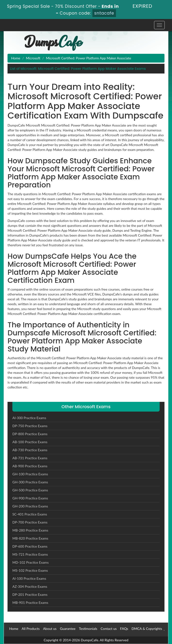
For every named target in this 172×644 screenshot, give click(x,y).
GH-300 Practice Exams (30, 482)
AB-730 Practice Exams (30, 450)
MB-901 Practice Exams (30, 603)
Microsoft (33, 58)
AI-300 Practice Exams (29, 418)
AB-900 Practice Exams (30, 466)
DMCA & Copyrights (147, 629)
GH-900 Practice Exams (30, 498)
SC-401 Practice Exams (30, 514)
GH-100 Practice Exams (30, 474)
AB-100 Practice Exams (30, 442)
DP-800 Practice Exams (30, 434)
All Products (31, 629)
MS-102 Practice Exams (30, 570)
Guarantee (68, 629)
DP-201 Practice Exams (30, 594)
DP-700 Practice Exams (30, 522)
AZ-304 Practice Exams (30, 586)
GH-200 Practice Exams (30, 506)
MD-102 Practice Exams (30, 562)
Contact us (109, 629)
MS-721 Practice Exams (30, 554)
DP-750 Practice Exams (30, 426)
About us (50, 629)
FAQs (124, 629)
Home (16, 58)
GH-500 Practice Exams (30, 490)
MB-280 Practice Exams (30, 530)
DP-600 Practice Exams (30, 546)
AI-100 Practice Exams (29, 578)
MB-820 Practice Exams (30, 538)
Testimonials (88, 629)
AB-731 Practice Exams (30, 458)
